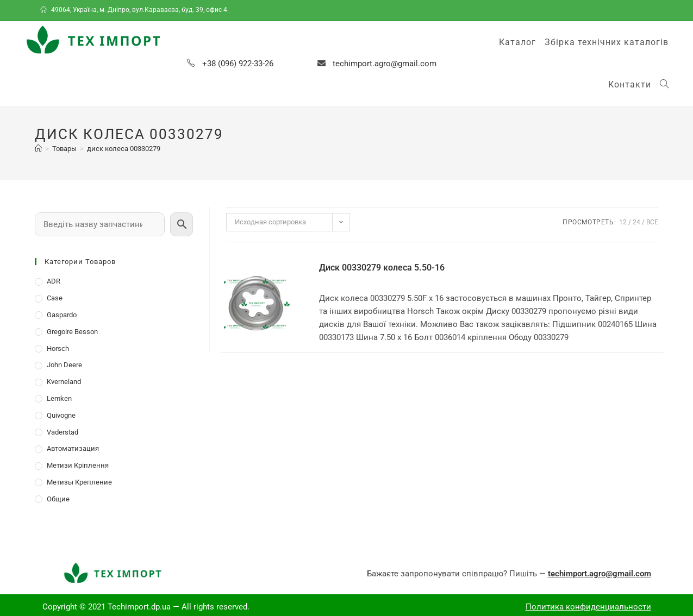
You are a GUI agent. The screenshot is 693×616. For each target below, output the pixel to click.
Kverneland (64, 382)
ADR (54, 281)
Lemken (59, 398)
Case (55, 298)
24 (636, 222)
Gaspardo (62, 315)
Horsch (58, 348)
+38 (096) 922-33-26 (238, 64)
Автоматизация (73, 448)
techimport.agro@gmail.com (385, 64)
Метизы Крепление (79, 482)
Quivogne (61, 415)
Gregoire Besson (72, 332)
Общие (58, 499)
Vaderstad (63, 432)
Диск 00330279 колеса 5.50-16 (382, 268)
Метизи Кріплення (78, 465)
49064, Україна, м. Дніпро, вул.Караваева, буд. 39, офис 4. (135, 10)
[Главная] (38, 149)
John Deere (64, 365)
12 (623, 222)
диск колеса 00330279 (124, 149)
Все (652, 222)
